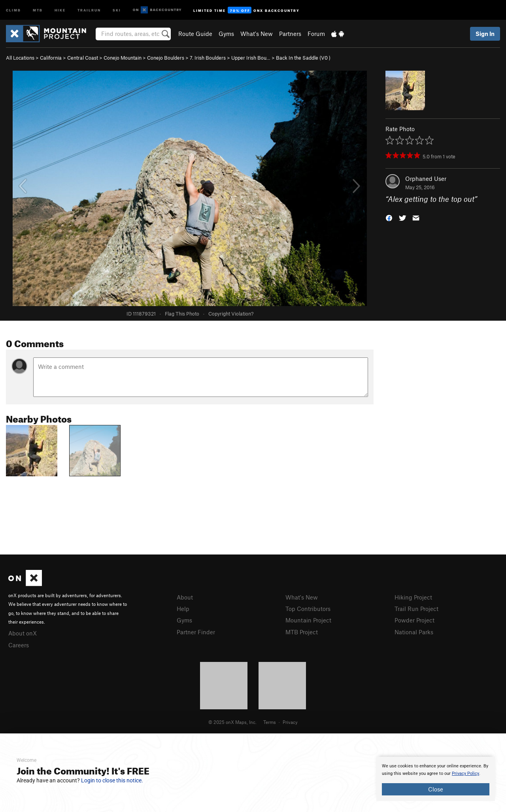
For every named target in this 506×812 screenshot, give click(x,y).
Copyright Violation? (231, 314)
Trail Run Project (416, 609)
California (51, 58)
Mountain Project (308, 620)
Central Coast (83, 58)
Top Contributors (308, 609)
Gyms (226, 34)
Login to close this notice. (112, 780)
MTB (38, 10)
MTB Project (302, 632)
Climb (13, 10)
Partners (290, 34)
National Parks (414, 632)
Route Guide (195, 34)
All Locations (20, 58)
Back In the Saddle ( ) (303, 58)
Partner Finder (196, 632)
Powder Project (414, 620)
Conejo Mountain (123, 58)
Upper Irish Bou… (251, 58)
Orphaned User (426, 179)
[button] (389, 217)
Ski (117, 10)
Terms (270, 722)
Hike (60, 10)
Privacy (290, 722)
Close (436, 789)
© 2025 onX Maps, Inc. (232, 722)
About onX (23, 633)
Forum (316, 34)
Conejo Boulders (166, 58)
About (185, 597)
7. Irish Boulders (208, 58)
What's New (257, 34)
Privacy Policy (465, 773)
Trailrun (89, 10)
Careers (19, 645)
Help (183, 609)
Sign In (485, 34)
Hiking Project (413, 597)
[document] (436, 779)
